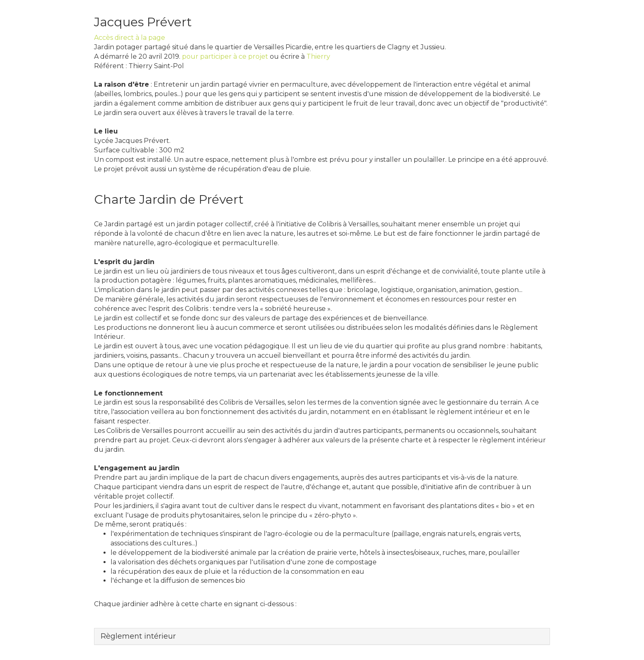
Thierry (318, 56)
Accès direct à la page (130, 38)
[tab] (322, 637)
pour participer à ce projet (225, 56)
